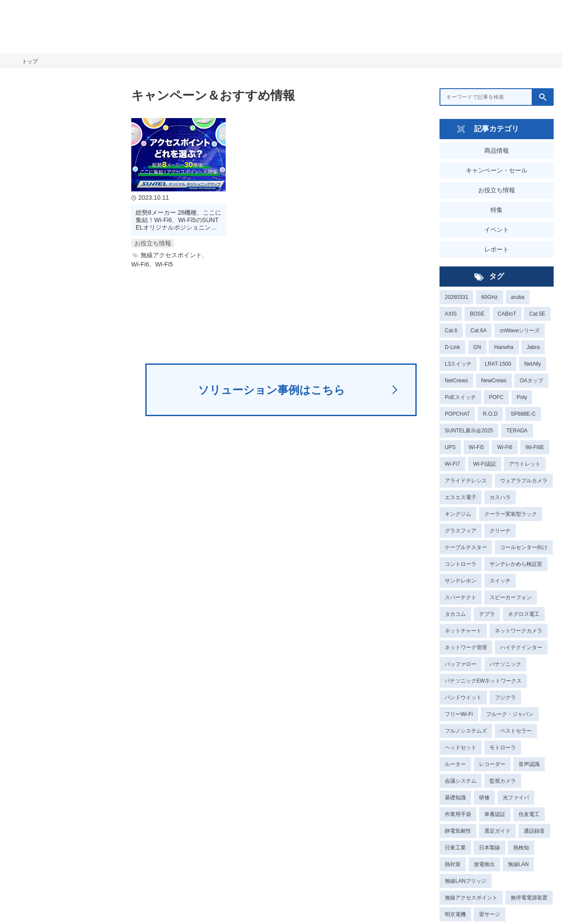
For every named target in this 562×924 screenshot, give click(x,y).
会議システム (461, 781)
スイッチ (500, 581)
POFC (496, 397)
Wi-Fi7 (452, 464)
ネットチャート (463, 631)
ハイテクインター (521, 647)
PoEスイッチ (460, 397)
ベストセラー (516, 731)
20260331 (456, 297)
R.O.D (490, 414)
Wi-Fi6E (535, 447)
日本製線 (490, 848)
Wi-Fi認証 (485, 464)
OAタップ (531, 381)
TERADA (517, 431)
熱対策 (453, 864)
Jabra (533, 347)
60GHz (489, 297)
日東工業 (455, 848)
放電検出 (484, 864)
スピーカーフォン (511, 597)
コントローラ (461, 564)
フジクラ (505, 697)
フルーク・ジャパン (510, 714)
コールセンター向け (524, 547)
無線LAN (518, 864)
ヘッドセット (461, 748)
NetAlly (533, 364)
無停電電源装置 (529, 898)
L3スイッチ (458, 364)
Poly (522, 397)
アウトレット (525, 464)
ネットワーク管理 (466, 647)
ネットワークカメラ (519, 631)
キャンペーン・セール (497, 170)
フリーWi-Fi (459, 714)
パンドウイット (463, 697)
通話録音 (534, 831)
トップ (30, 61)
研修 (484, 798)
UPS (450, 447)
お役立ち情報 (497, 190)
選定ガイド (497, 831)
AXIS (451, 314)
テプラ (487, 614)
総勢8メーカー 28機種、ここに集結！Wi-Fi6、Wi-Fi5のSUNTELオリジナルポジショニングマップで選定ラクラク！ (178, 220)
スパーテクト (461, 597)
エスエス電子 (461, 497)
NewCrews (494, 381)
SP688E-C (523, 414)
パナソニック (505, 664)
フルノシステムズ (466, 731)
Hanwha (504, 347)
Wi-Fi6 (505, 447)
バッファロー (461, 664)
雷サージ (490, 914)
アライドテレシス (466, 481)
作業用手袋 (458, 814)
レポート (497, 249)
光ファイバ (516, 798)
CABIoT (507, 314)
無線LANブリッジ (466, 881)
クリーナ (500, 531)
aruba (518, 297)
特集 (497, 210)
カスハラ (500, 497)
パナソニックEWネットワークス (483, 681)
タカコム (455, 614)
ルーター (455, 764)
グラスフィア (461, 531)
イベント (497, 230)
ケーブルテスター (466, 547)
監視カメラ (503, 781)
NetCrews (456, 381)
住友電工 (529, 814)
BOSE (477, 314)
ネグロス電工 (524, 614)
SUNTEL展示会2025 (469, 431)
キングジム (458, 514)
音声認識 (529, 764)
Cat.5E (537, 314)
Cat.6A (479, 331)
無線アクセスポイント (471, 898)
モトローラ (503, 748)
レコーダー (492, 764)
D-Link (452, 347)
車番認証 (495, 814)
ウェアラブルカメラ (524, 481)
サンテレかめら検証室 (516, 564)
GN (477, 347)
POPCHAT (457, 414)
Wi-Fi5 (477, 447)
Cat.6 (451, 331)
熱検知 (521, 848)
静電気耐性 (458, 831)
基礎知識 (455, 798)
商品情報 (497, 151)
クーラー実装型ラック (511, 514)
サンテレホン (461, 581)
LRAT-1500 (498, 364)
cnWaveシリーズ (520, 331)
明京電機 (455, 914)
